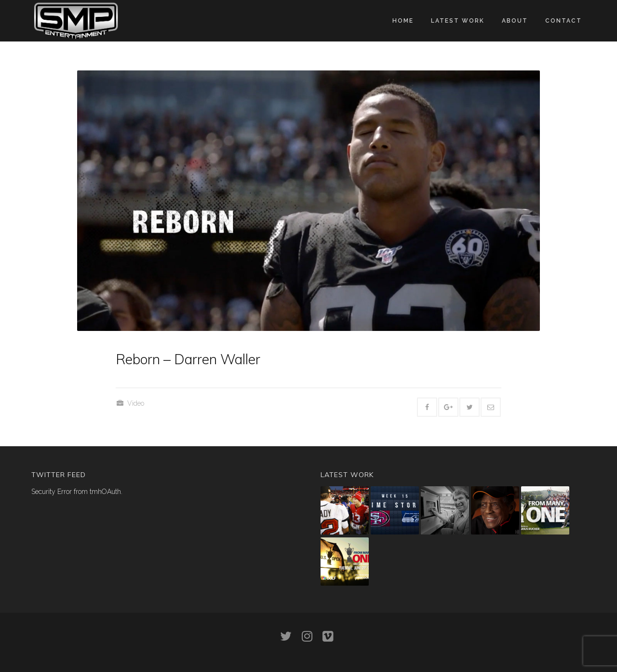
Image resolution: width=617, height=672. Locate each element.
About (515, 21)
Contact (563, 21)
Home (403, 21)
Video (136, 403)
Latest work (458, 21)
